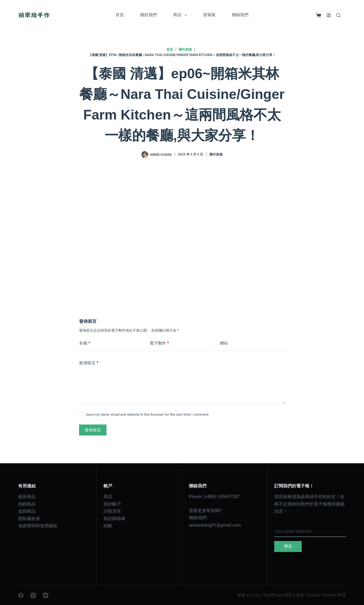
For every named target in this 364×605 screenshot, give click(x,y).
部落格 (209, 15)
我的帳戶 (112, 504)
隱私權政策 (29, 519)
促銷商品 (27, 511)
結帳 (108, 526)
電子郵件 (159, 343)
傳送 (288, 546)
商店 (181, 15)
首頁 (120, 15)
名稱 (85, 343)
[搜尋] (338, 15)
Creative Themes (321, 595)
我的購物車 (114, 519)
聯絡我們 (240, 15)
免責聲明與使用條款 (38, 526)
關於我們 (149, 15)
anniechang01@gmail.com (215, 525)
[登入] (329, 15)
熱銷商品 (27, 504)
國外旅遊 (216, 154)
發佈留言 (93, 430)
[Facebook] (21, 595)
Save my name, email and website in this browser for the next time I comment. (148, 414)
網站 (224, 343)
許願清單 (112, 511)
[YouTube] (46, 595)
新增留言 (89, 363)
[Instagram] (33, 595)
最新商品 (27, 497)
